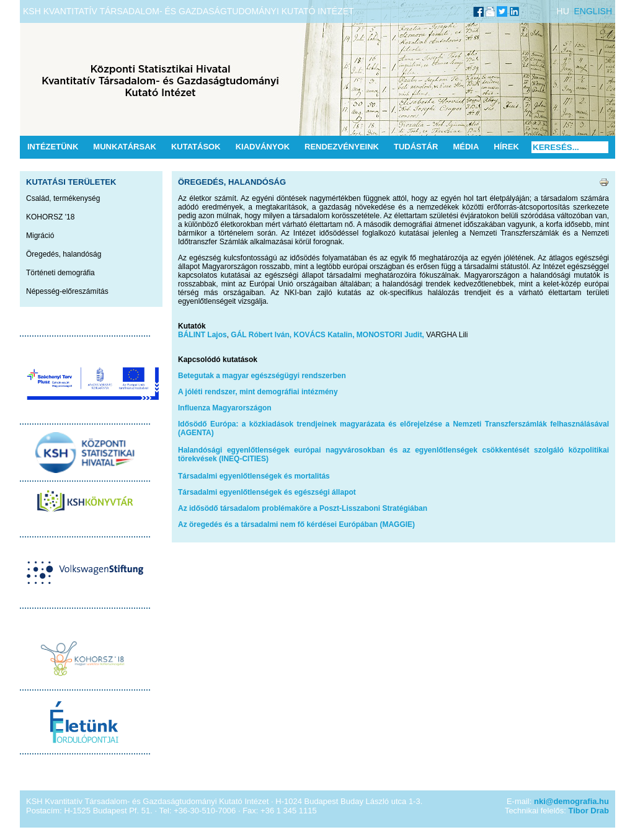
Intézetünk (53, 147)
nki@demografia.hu (571, 801)
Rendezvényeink (342, 147)
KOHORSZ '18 (50, 217)
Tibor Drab (589, 811)
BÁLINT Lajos (202, 335)
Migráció (40, 236)
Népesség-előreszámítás (67, 291)
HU (563, 11)
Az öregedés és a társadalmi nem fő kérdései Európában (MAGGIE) (296, 524)
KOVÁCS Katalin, (324, 335)
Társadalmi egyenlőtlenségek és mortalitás (254, 476)
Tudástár (416, 147)
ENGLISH (593, 11)
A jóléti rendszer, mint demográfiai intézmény (258, 392)
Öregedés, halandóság (64, 254)
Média (466, 147)
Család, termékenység (63, 198)
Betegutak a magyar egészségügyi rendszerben (262, 376)
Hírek (506, 147)
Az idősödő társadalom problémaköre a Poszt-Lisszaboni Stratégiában (303, 508)
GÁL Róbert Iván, (261, 335)
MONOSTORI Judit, (390, 335)
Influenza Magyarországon (225, 408)
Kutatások (196, 147)
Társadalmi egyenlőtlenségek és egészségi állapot (267, 492)
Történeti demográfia (60, 273)
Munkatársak (125, 147)
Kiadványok (263, 147)
